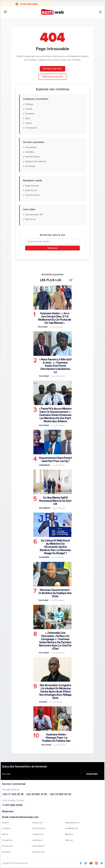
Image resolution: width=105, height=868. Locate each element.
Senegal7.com (38, 834)
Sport (28, 118)
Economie (44, 557)
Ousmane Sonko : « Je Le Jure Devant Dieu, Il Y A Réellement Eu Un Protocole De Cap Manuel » (55, 318)
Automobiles (31, 147)
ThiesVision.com (39, 829)
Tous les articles (33, 195)
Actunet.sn (6, 852)
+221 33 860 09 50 (60, 794)
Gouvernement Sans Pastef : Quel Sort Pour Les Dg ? (55, 460)
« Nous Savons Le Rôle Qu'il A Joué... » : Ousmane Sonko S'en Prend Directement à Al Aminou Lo (55, 366)
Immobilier (30, 152)
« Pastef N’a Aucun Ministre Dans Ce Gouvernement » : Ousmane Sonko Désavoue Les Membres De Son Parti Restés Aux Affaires (55, 415)
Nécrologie (30, 166)
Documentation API (34, 215)
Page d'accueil (32, 186)
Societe (43, 702)
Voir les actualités (52, 77)
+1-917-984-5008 (12, 805)
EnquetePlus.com (72, 823)
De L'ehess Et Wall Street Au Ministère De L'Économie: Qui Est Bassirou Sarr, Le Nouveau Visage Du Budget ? (55, 547)
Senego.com (37, 823)
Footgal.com (7, 840)
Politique (29, 104)
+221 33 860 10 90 (36, 794)
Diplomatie (45, 508)
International (31, 128)
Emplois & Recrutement (36, 162)
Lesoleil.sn (6, 829)
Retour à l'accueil (52, 69)
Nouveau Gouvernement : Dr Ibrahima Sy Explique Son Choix (55, 593)
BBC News (69, 834)
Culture (29, 123)
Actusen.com (7, 846)
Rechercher (52, 248)
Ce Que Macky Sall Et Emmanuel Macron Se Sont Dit (55, 501)
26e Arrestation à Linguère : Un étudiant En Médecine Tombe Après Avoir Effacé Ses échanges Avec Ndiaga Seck (55, 692)
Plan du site (31, 219)
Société (29, 109)
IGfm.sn (5, 834)
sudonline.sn (37, 840)
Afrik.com (69, 840)
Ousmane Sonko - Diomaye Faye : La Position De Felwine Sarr (56, 738)
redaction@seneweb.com (24, 817)
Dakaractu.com (38, 852)
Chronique (44, 465)
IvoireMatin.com (72, 829)
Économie (30, 114)
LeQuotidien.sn (38, 846)
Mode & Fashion (33, 157)
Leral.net (6, 823)
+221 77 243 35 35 (13, 794)
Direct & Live (31, 190)
